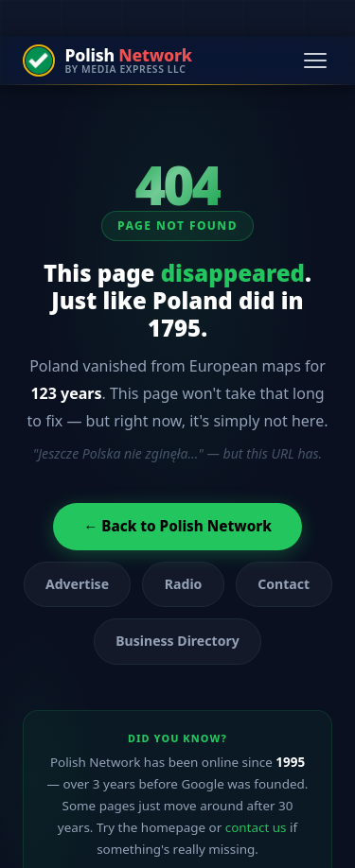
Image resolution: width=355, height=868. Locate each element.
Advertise (77, 584)
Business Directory (177, 641)
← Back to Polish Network (177, 526)
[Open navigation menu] (315, 61)
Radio (184, 584)
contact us (256, 827)
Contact (284, 584)
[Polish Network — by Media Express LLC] (107, 61)
